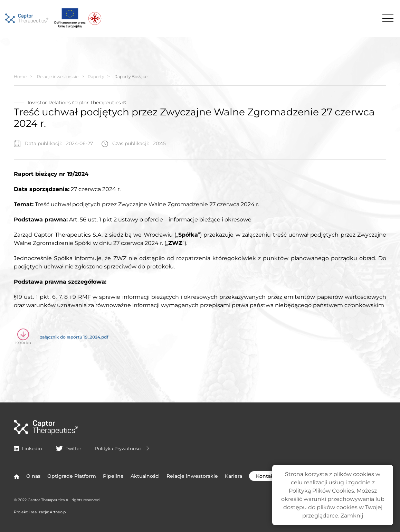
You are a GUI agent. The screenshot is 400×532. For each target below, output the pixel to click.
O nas (33, 476)
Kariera (234, 476)
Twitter (68, 448)
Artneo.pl (58, 512)
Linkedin (28, 448)
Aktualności (145, 476)
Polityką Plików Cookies (321, 491)
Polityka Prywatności (123, 448)
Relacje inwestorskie (58, 77)
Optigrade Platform (72, 476)
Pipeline (113, 476)
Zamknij (352, 516)
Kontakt (273, 476)
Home (20, 77)
